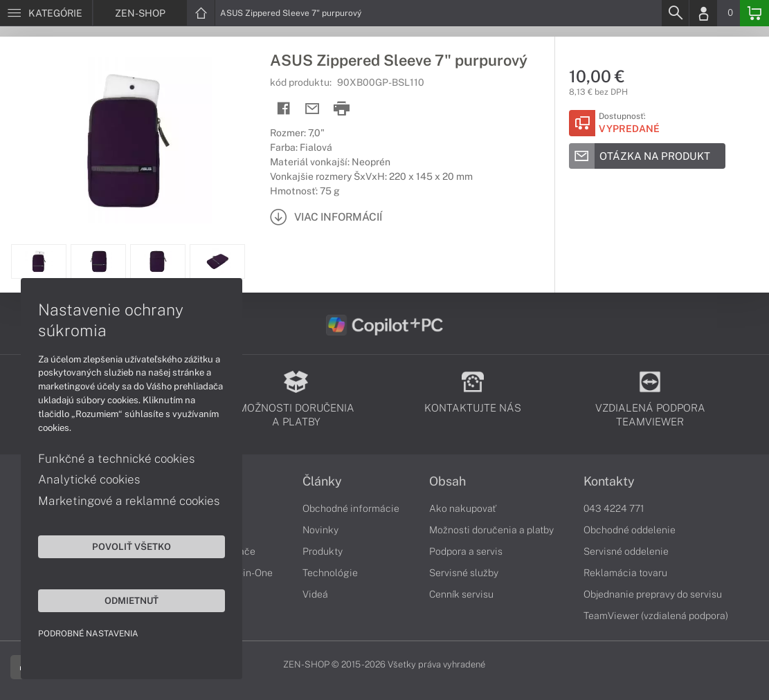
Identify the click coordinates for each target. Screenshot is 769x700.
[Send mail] (313, 109)
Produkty (323, 551)
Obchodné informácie (351, 508)
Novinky (320, 530)
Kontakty (609, 481)
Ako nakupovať (463, 508)
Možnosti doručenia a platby (491, 530)
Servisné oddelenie (626, 551)
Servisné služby (464, 573)
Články (322, 481)
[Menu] (46, 13)
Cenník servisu (461, 594)
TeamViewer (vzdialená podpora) (656, 616)
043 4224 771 (614, 508)
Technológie (330, 573)
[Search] (675, 13)
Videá (315, 594)
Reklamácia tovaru (625, 573)
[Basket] (754, 13)
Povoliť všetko (132, 546)
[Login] (703, 13)
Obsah (447, 481)
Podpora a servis (466, 551)
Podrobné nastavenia (88, 634)
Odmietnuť (132, 600)
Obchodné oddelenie (630, 530)
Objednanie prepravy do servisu (653, 594)
